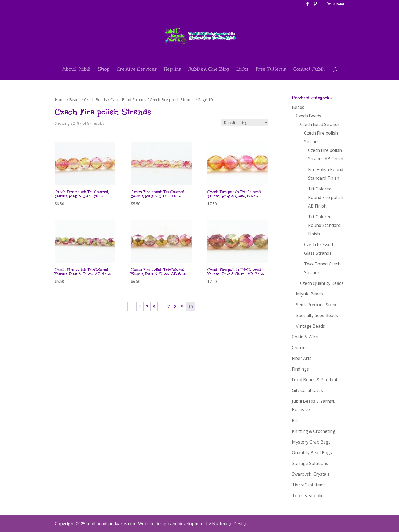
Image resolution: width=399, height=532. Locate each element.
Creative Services (137, 70)
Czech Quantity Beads (322, 283)
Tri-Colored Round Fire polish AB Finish (326, 197)
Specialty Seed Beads (317, 315)
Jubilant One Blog (209, 70)
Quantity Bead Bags (312, 453)
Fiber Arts (302, 358)
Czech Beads (95, 99)
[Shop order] (244, 123)
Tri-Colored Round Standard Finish (324, 225)
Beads (75, 99)
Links (242, 70)
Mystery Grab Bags (311, 442)
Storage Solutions (310, 463)
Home (60, 99)
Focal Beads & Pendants (316, 380)
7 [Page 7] (168, 307)
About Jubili (76, 70)
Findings (300, 369)
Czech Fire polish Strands (172, 99)
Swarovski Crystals (311, 474)
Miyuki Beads (309, 294)
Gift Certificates (307, 390)
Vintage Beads (310, 326)
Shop (104, 70)
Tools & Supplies (309, 496)
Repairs (172, 70)
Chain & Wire (305, 337)
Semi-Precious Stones (318, 305)
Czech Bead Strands (128, 99)
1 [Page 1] (140, 307)
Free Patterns (271, 70)
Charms (300, 348)
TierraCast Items (309, 485)
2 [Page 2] (147, 307)
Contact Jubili (309, 70)
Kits (296, 420)
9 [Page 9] (182, 307)
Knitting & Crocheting (314, 431)
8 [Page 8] (175, 307)
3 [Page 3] (154, 307)
